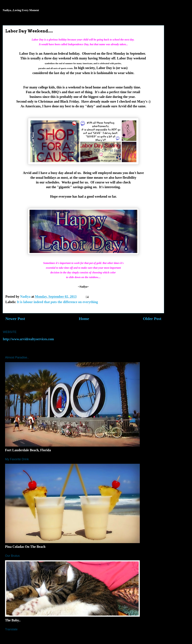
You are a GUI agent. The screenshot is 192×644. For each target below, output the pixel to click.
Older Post (152, 319)
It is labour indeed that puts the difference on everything (57, 302)
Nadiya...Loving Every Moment (21, 10)
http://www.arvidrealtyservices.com (28, 339)
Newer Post (15, 319)
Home (84, 319)
